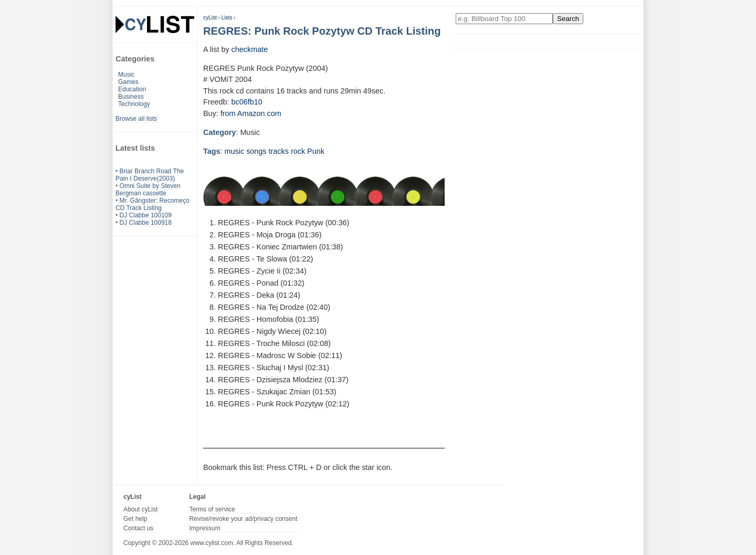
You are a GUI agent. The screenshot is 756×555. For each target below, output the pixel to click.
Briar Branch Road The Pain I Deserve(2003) (150, 175)
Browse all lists (136, 119)
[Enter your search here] (504, 19)
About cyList (140, 509)
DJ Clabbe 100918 (146, 223)
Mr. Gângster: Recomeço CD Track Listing (153, 204)
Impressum (204, 528)
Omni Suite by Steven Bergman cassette (148, 190)
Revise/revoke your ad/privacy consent (243, 519)
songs (256, 151)
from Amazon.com (251, 113)
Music (126, 75)
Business (131, 97)
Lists (227, 18)
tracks (279, 151)
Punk (316, 151)
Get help (135, 519)
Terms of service (212, 509)
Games (128, 82)
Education (132, 89)
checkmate (250, 49)
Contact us (138, 528)
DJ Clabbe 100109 (146, 215)
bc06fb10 (247, 102)
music (235, 151)
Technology (134, 104)
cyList (210, 18)
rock (298, 151)
